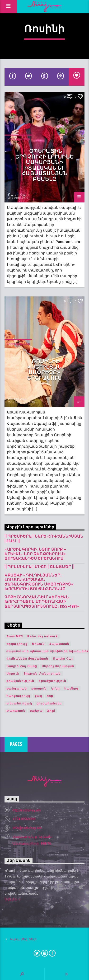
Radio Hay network (42, 636)
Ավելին (13, 900)
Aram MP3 (15, 636)
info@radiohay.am (27, 828)
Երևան (38, 644)
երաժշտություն (52, 681)
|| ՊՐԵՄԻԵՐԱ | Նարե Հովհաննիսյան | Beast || (44, 539)
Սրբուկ (13, 674)
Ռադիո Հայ (17, 195)
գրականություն (20, 681)
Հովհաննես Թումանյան (27, 659)
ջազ (39, 696)
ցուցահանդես (49, 703)
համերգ (71, 689)
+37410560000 (24, 819)
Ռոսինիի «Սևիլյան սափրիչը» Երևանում (44, 370)
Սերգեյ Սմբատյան (58, 666)
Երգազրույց (17, 644)
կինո (56, 689)
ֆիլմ (51, 711)
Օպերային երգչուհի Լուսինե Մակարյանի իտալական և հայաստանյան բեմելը (45, 165)
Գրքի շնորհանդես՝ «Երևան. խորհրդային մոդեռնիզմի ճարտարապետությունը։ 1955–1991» (42, 602)
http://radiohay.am (27, 810)
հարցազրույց (18, 696)
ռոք (50, 696)
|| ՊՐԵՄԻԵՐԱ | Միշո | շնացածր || (40, 567)
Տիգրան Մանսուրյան (42, 674)
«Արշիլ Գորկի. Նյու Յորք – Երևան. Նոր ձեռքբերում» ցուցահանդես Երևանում (35, 554)
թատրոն (39, 689)
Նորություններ (18, 139)
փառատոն (16, 711)
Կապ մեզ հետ (23, 939)
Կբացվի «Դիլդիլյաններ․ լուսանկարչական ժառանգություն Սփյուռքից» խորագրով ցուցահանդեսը (39, 582)
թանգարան (17, 689)
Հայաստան (59, 644)
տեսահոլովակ (19, 703)
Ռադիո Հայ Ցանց (22, 666)
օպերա (36, 711)
